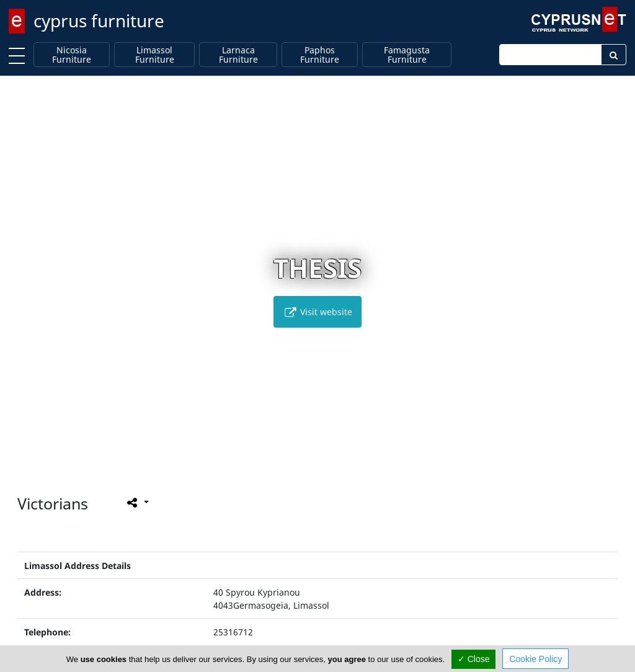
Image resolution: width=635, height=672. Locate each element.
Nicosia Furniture (72, 55)
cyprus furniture (99, 20)
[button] (292, 465)
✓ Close (474, 659)
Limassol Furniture (155, 55)
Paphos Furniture (320, 55)
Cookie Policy (535, 659)
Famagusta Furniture (407, 55)
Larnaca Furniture (238, 55)
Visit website (317, 312)
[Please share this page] (137, 503)
